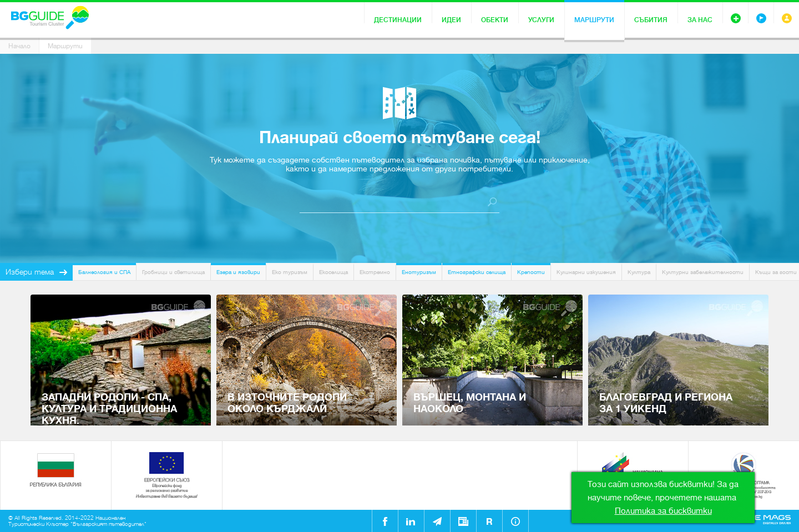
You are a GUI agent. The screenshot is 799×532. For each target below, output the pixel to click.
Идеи (451, 20)
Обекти (495, 20)
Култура (639, 272)
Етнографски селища (477, 272)
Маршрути (594, 20)
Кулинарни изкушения (586, 272)
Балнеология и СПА (104, 272)
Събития (651, 20)
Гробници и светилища (173, 272)
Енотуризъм (419, 272)
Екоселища (333, 272)
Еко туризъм (290, 272)
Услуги (541, 20)
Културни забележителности (703, 272)
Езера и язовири (238, 272)
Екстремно (375, 272)
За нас (700, 20)
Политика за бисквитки (663, 511)
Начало (19, 46)
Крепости (531, 272)
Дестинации (398, 20)
